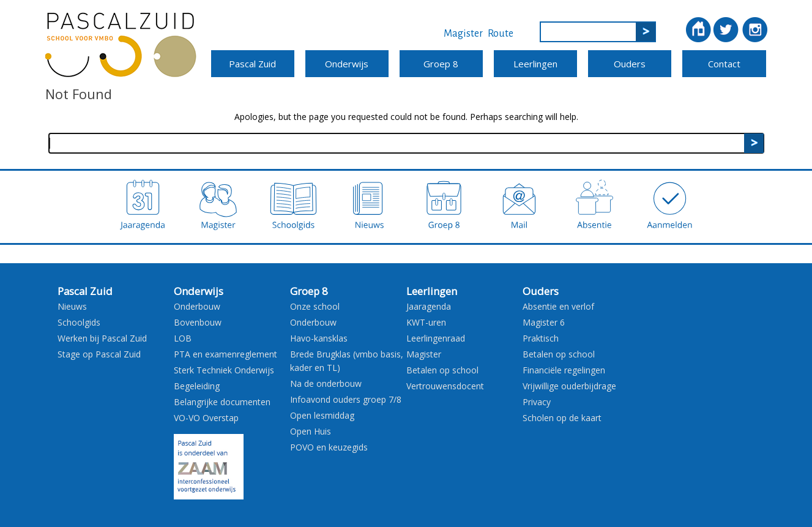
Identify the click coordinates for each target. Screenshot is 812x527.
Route (501, 34)
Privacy (537, 402)
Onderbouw (197, 306)
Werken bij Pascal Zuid (102, 338)
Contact (724, 64)
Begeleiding (197, 386)
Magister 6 (544, 322)
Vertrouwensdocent (445, 386)
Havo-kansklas (319, 338)
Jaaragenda (429, 306)
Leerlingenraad (436, 338)
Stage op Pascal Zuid (99, 354)
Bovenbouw (198, 322)
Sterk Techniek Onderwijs (224, 370)
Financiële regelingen (564, 370)
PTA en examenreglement (225, 354)
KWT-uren (426, 322)
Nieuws (72, 306)
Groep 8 (441, 64)
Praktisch (541, 338)
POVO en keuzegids (329, 447)
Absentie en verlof (558, 306)
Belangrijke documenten (222, 402)
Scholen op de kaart (562, 418)
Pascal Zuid (252, 64)
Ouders (630, 64)
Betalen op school (442, 370)
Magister (463, 34)
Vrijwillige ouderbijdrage (569, 386)
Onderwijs (347, 64)
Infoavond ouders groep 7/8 (346, 399)
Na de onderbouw (326, 383)
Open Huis (311, 431)
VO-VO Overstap (206, 418)
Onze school (315, 306)
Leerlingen (535, 64)
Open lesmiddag (322, 415)
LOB (183, 338)
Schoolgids (79, 322)
